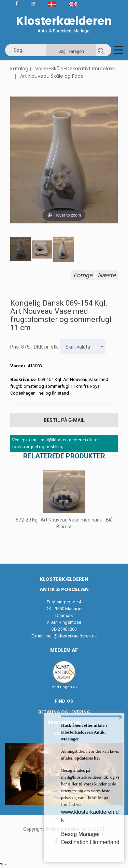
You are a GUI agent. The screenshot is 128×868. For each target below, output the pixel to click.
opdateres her (87, 758)
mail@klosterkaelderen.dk (71, 636)
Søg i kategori (71, 52)
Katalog (19, 69)
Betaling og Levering (64, 712)
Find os (64, 701)
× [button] (121, 718)
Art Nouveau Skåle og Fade (52, 76)
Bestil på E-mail (64, 420)
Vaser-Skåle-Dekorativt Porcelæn (75, 69)
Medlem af (64, 650)
